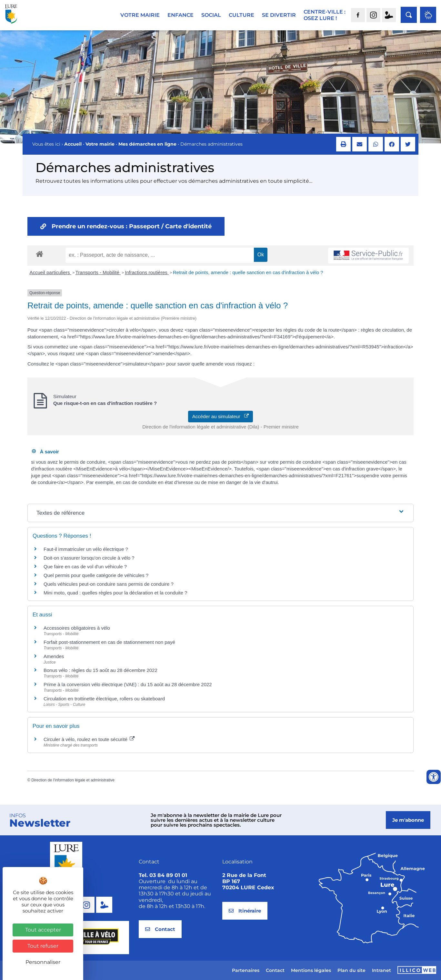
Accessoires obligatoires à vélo (77, 628)
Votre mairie (140, 15)
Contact (275, 970)
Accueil (73, 144)
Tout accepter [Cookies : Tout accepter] (43, 930)
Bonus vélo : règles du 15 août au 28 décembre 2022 (100, 670)
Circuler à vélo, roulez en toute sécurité (89, 739)
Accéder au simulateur (221, 416)
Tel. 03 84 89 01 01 (163, 875)
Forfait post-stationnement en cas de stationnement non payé (109, 642)
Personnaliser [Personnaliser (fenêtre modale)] (43, 962)
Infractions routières (147, 272)
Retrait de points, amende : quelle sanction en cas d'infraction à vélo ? (248, 272)
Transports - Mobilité (98, 272)
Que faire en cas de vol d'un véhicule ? (85, 567)
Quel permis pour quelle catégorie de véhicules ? (96, 575)
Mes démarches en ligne (147, 144)
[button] (343, 144)
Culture (241, 15)
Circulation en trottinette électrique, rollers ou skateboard (104, 699)
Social (211, 15)
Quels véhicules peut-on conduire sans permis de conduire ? (109, 584)
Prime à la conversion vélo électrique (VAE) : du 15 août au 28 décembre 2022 (128, 684)
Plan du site (351, 970)
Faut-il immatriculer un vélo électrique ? (86, 549)
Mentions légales (311, 970)
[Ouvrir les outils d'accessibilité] (434, 777)
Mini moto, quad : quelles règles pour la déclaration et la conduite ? (115, 593)
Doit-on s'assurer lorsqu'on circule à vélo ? (89, 558)
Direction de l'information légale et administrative (73, 780)
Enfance (180, 15)
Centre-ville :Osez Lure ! (325, 15)
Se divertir (279, 15)
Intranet (381, 970)
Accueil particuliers (50, 272)
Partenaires (246, 970)
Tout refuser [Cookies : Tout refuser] (43, 946)
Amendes (54, 656)
